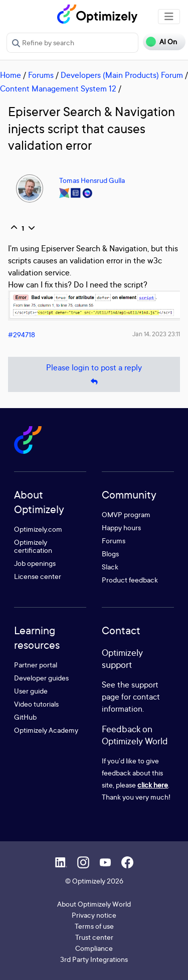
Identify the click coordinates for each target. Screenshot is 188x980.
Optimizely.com (38, 529)
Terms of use (94, 926)
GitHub (25, 717)
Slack (110, 567)
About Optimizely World (94, 904)
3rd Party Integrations (94, 959)
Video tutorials (36, 704)
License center (38, 576)
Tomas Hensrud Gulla (92, 180)
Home (11, 75)
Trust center (94, 937)
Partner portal (36, 665)
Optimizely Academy (46, 730)
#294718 (22, 334)
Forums (41, 75)
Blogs (110, 554)
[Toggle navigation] (169, 17)
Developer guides (41, 678)
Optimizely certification (33, 546)
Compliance (94, 948)
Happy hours (121, 527)
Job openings (35, 563)
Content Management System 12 (58, 88)
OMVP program (126, 514)
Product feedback (130, 580)
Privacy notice (94, 915)
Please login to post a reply (94, 374)
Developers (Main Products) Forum (122, 75)
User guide (31, 691)
